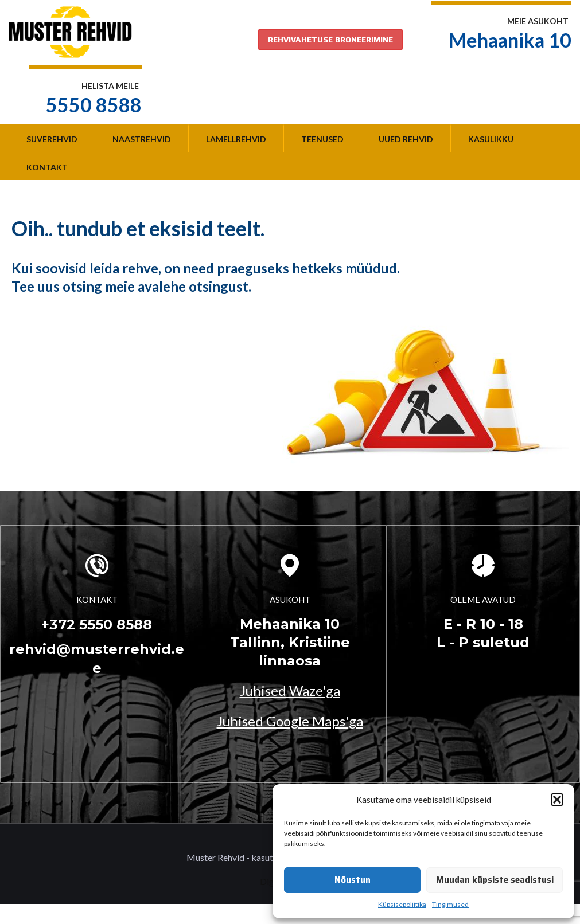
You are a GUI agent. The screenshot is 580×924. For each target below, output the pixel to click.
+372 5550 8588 (97, 625)
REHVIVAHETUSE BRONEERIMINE (330, 40)
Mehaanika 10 (510, 40)
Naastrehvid (142, 139)
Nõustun (353, 880)
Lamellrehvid (236, 139)
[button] (557, 800)
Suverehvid (52, 139)
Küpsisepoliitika (402, 904)
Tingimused (450, 904)
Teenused (322, 139)
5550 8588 (94, 105)
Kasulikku (491, 139)
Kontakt (47, 167)
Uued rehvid (406, 139)
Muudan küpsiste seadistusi (495, 880)
